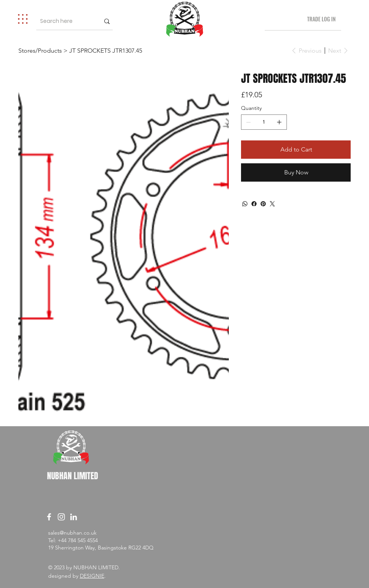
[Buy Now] (296, 172)
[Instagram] (61, 517)
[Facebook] (254, 204)
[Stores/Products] (40, 50)
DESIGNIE (92, 576)
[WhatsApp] (245, 204)
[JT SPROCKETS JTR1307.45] (106, 50)
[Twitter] (272, 204)
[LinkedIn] (74, 517)
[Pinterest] (263, 204)
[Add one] (279, 122)
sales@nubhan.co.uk (72, 533)
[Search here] (63, 21)
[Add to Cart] (296, 150)
